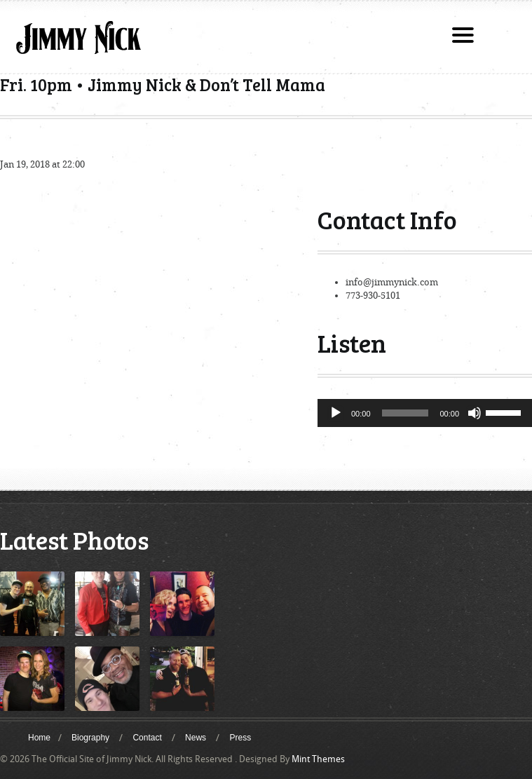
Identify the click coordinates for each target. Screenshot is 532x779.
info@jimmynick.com (392, 282)
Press (240, 738)
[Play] (336, 413)
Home (39, 738)
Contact (147, 738)
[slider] (405, 413)
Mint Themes (318, 759)
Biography (90, 738)
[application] (425, 413)
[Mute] (475, 413)
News (196, 738)
